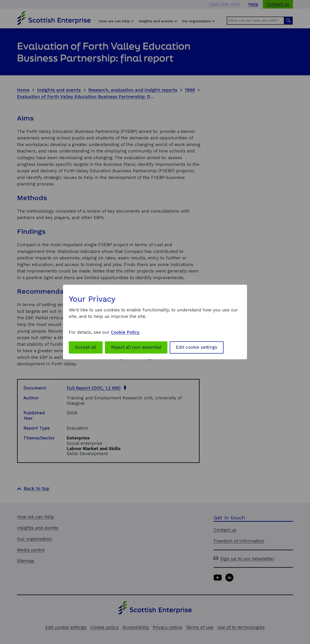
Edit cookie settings (197, 347)
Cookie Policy (125, 332)
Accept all (86, 347)
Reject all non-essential (136, 347)
